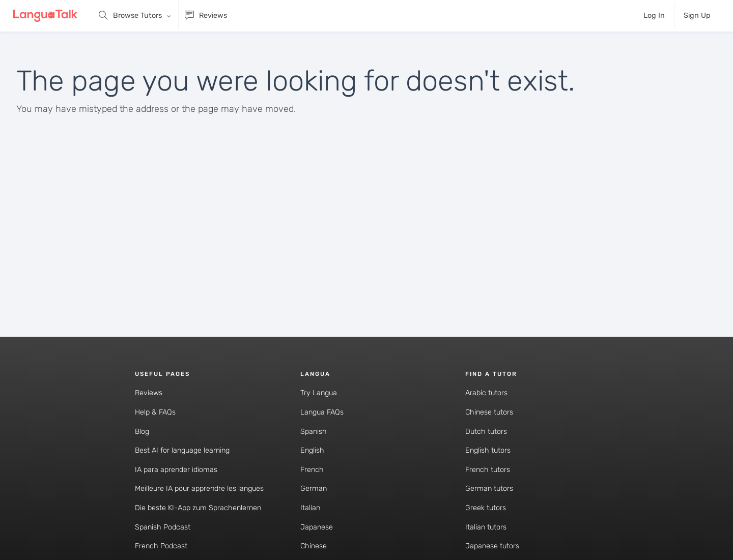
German (314, 489)
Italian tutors (486, 527)
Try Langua (319, 393)
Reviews (149, 393)
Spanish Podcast (163, 527)
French (312, 470)
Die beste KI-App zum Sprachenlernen (198, 508)
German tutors (489, 489)
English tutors (488, 450)
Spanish (314, 432)
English (312, 450)
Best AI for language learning (182, 450)
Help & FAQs (155, 412)
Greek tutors (486, 508)
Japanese (317, 527)
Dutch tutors (486, 432)
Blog (142, 432)
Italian (310, 508)
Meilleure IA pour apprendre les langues (199, 489)
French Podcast (161, 546)
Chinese (314, 546)
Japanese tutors (492, 546)
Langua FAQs (322, 412)
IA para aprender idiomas (176, 470)
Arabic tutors (486, 393)
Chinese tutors (489, 412)
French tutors (488, 470)
